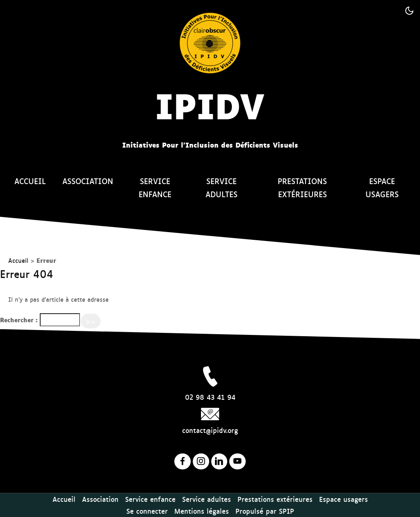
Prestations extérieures (302, 188)
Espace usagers (382, 188)
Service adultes (221, 188)
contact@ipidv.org (210, 430)
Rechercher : (19, 320)
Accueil (30, 181)
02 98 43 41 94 (210, 397)
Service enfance (155, 188)
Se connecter (147, 511)
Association (88, 181)
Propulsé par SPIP (265, 511)
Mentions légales (202, 511)
